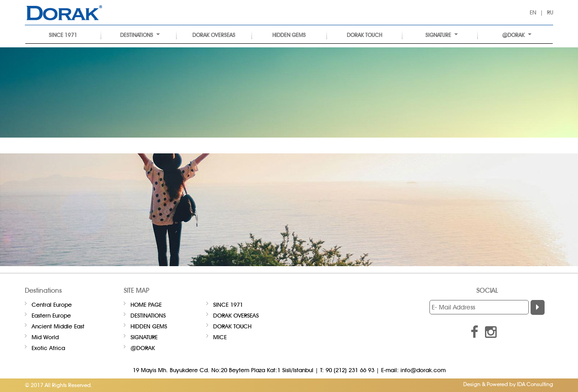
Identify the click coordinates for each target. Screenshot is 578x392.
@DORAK (517, 35)
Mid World (45, 337)
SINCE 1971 (63, 35)
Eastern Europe (51, 315)
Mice (220, 337)
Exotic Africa (48, 348)
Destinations (140, 35)
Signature (442, 35)
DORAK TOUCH (364, 35)
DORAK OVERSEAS (214, 35)
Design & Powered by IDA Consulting (508, 384)
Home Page (146, 304)
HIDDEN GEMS (289, 35)
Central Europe (52, 304)
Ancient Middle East (58, 326)
